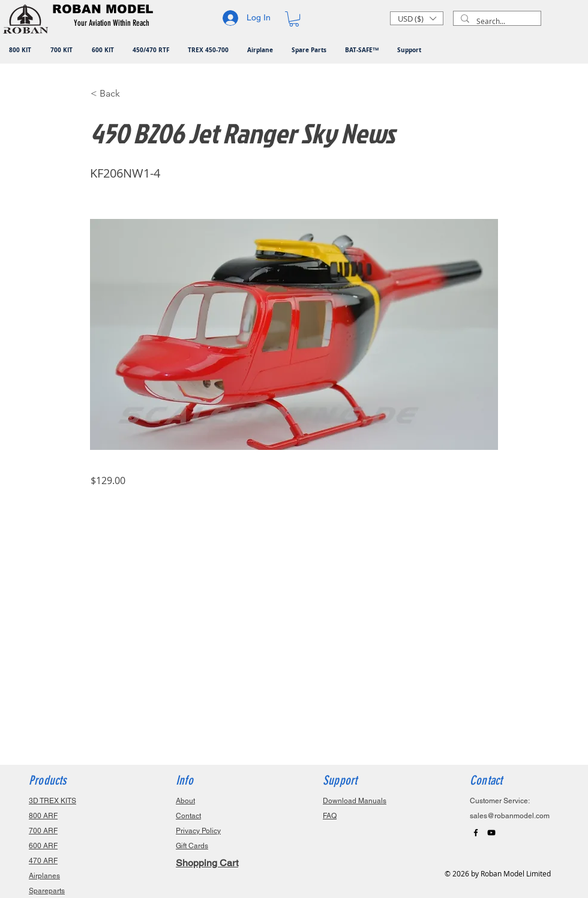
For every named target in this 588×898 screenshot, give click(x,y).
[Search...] (496, 21)
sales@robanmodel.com (510, 816)
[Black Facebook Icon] (476, 833)
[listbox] (417, 18)
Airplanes (44, 876)
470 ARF (43, 861)
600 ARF (43, 846)
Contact (188, 816)
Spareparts (47, 891)
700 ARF (43, 831)
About (185, 801)
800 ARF (43, 816)
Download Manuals (355, 801)
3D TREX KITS (52, 801)
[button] (114, 23)
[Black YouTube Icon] (491, 833)
